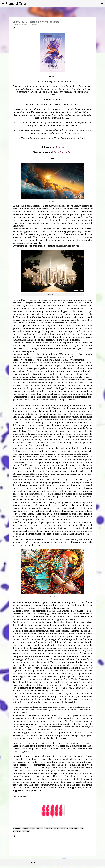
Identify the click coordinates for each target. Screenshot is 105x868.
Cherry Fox (48, 828)
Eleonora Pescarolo (61, 828)
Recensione (17, 831)
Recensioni (26, 831)
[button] (14, 28)
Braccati (40, 828)
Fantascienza (74, 828)
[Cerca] (29, 3)
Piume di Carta (16, 3)
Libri (82, 828)
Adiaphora (17, 828)
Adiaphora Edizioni (28, 828)
